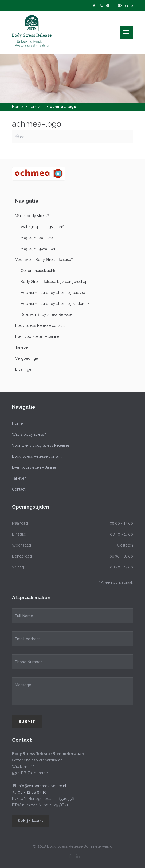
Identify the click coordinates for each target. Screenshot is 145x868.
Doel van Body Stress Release (46, 314)
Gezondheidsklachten (40, 271)
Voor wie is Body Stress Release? (44, 260)
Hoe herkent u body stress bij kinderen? (55, 304)
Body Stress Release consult (40, 325)
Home (17, 107)
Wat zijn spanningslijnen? (42, 227)
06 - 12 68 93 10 (119, 6)
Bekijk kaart (30, 821)
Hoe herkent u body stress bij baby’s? (53, 293)
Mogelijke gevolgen (38, 249)
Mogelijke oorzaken (38, 238)
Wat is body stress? (32, 216)
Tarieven (36, 107)
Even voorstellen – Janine (37, 336)
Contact (19, 489)
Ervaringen (24, 369)
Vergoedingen (28, 358)
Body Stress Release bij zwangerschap (54, 282)
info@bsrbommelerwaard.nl (42, 786)
